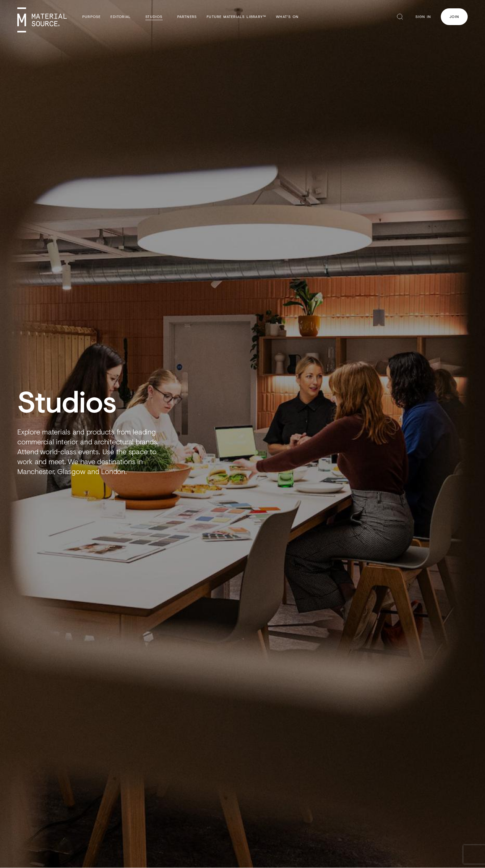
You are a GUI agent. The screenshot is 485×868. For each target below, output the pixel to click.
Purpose (91, 17)
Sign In (423, 17)
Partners (187, 17)
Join (454, 17)
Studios (154, 17)
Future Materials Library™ (236, 17)
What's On (287, 17)
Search (400, 17)
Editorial (121, 17)
